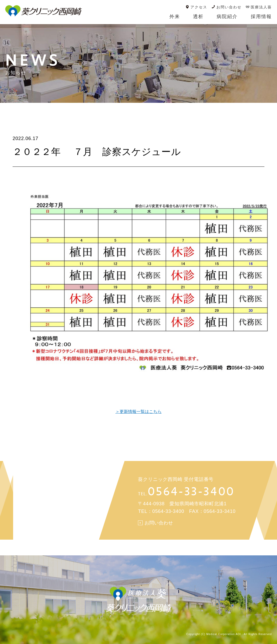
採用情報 (261, 17)
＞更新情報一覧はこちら (138, 412)
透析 (198, 17)
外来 (175, 17)
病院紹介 (227, 17)
